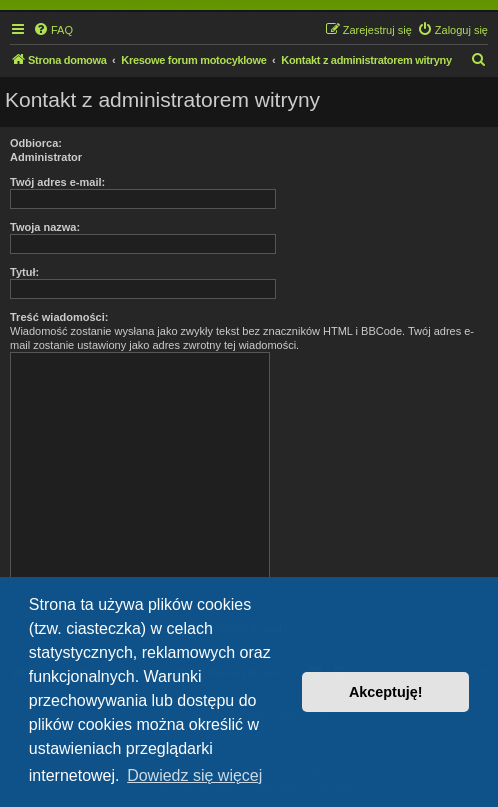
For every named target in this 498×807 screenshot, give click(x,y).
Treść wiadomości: (59, 317)
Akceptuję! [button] (386, 692)
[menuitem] (53, 30)
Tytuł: (24, 272)
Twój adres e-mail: (57, 182)
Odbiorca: (36, 143)
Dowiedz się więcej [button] (194, 775)
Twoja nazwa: (45, 227)
